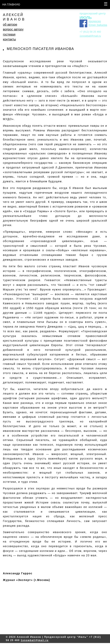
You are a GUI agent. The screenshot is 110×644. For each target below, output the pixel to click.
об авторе (10, 24)
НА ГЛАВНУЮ (11, 4)
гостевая (9, 34)
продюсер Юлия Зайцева (98, 23)
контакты (9, 39)
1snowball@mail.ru (90, 36)
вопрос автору (13, 29)
